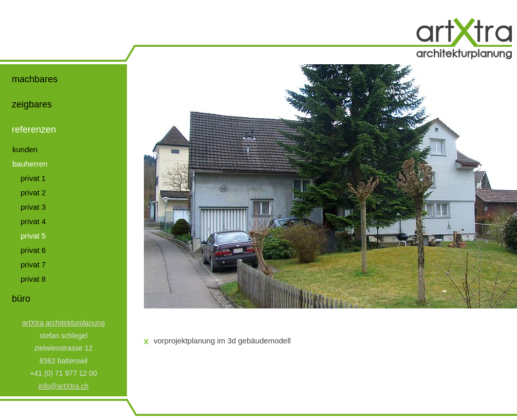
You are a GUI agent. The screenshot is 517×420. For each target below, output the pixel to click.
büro (21, 299)
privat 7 (33, 264)
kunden (25, 149)
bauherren (30, 164)
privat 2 (33, 193)
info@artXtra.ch (63, 386)
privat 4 (33, 221)
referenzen (34, 130)
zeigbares (32, 104)
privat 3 (33, 207)
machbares (35, 79)
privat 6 (33, 250)
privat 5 (33, 236)
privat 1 (33, 178)
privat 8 (33, 279)
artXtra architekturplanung (63, 323)
